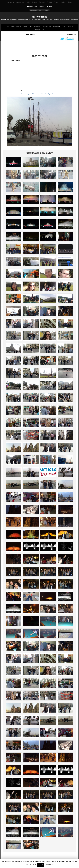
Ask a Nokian (37, 26)
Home (8, 26)
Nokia (28, 2)
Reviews (49, 2)
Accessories (10, 2)
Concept (34, 2)
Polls (43, 30)
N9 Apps (49, 6)
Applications (20, 2)
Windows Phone (32, 6)
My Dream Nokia (47, 26)
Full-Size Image (35, 94)
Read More (49, 865)
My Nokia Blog (39, 17)
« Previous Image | (25, 94)
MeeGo (70, 2)
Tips (31, 26)
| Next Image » (55, 94)
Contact (25, 26)
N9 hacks (42, 6)
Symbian (63, 2)
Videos (56, 2)
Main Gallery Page (46, 94)
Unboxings (37, 30)
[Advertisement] (40, 40)
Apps (63, 26)
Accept (40, 865)
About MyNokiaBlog (16, 26)
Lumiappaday (56, 26)
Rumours (42, 2)
